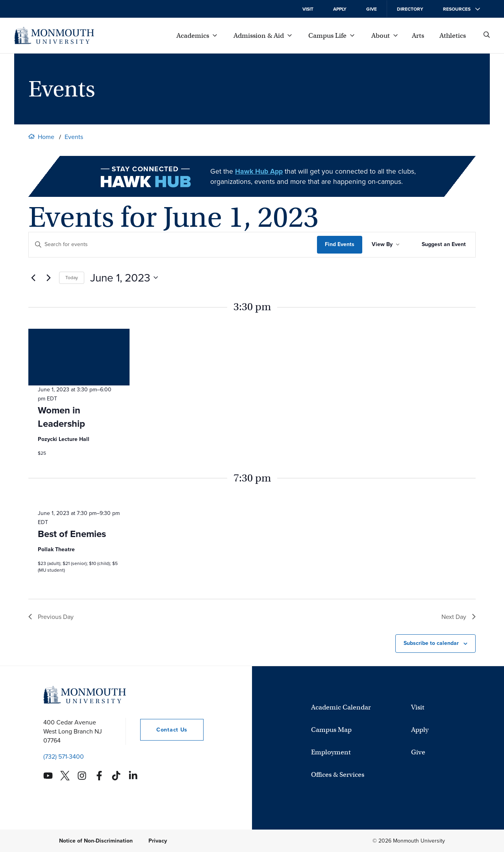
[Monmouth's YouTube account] (48, 776)
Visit (308, 9)
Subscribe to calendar (431, 643)
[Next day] (48, 278)
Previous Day (51, 617)
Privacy (158, 841)
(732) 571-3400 (64, 757)
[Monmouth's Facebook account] (99, 776)
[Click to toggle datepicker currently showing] (124, 278)
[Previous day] (33, 278)
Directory (410, 9)
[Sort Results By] (386, 245)
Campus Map (331, 730)
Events (74, 137)
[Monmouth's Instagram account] (82, 776)
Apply (340, 9)
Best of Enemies (72, 534)
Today (72, 278)
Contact (164, 730)
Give (372, 9)
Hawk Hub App (259, 171)
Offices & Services (338, 775)
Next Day (459, 617)
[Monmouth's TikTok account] (116, 776)
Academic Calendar (341, 707)
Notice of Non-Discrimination (96, 841)
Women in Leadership (61, 417)
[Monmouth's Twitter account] (65, 776)
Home (46, 137)
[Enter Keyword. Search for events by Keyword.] (173, 245)
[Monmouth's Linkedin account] (133, 776)
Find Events (340, 244)
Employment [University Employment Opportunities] (331, 752)
